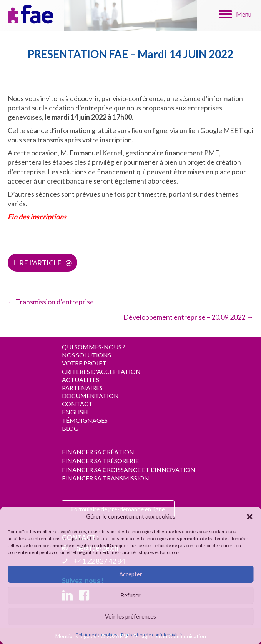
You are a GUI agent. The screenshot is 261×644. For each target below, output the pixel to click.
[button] (249, 517)
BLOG (70, 428)
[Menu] (235, 14)
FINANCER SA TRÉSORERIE (100, 461)
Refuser (130, 595)
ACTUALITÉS (81, 380)
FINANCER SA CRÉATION (98, 452)
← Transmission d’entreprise (51, 302)
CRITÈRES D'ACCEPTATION (101, 371)
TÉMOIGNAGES (85, 420)
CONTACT (77, 404)
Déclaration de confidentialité (151, 635)
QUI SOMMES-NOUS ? (94, 347)
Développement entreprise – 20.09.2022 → (188, 317)
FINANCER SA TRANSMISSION (106, 478)
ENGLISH (75, 412)
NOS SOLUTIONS (86, 355)
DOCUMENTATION (90, 396)
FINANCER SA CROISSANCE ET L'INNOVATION (129, 470)
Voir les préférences (130, 616)
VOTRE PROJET (84, 363)
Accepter (131, 574)
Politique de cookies (96, 635)
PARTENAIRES (82, 388)
